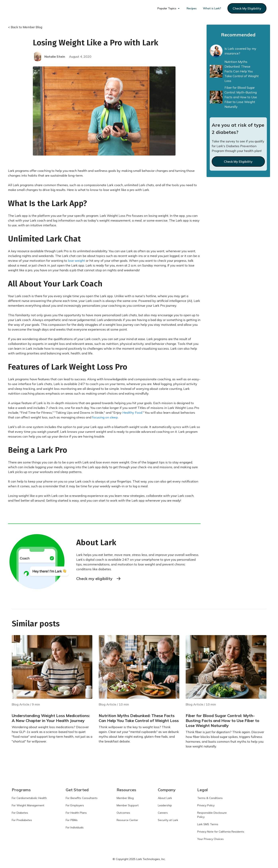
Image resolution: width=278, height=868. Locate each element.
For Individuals (75, 828)
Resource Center (127, 820)
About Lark (165, 798)
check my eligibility (247, 8)
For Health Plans (76, 813)
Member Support (128, 806)
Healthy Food (132, 413)
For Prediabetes (22, 820)
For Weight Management (28, 806)
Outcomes (123, 813)
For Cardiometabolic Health (29, 798)
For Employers (75, 806)
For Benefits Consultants (82, 798)
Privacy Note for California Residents (221, 832)
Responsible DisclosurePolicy (212, 815)
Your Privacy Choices (210, 839)
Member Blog (125, 798)
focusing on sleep (105, 417)
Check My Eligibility (238, 162)
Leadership (165, 806)
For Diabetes (20, 813)
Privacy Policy (206, 806)
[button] (169, 8)
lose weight (76, 261)
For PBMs (72, 820)
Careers (163, 813)
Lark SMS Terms (208, 825)
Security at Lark (168, 820)
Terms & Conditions (210, 798)
